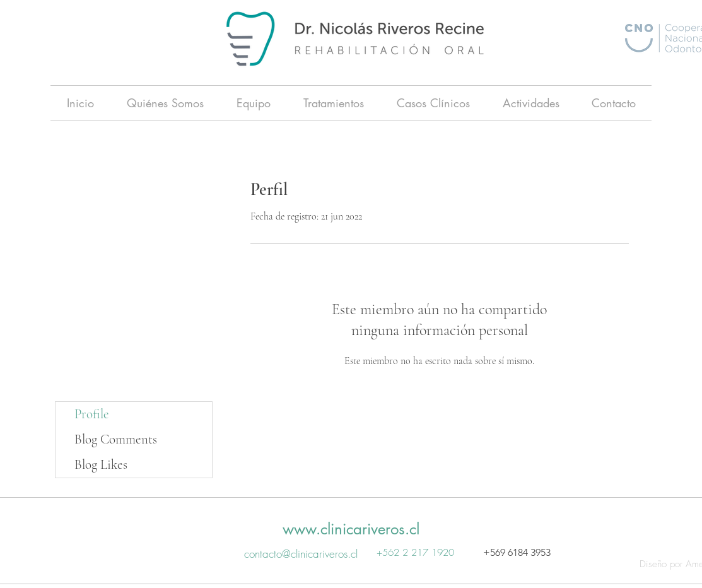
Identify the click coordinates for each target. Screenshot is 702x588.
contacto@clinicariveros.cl (301, 554)
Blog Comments (116, 439)
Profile (92, 414)
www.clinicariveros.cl (351, 529)
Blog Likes (101, 465)
